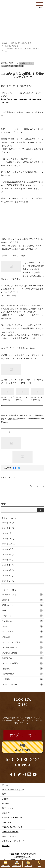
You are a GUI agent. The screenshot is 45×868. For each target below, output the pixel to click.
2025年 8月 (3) (8, 554)
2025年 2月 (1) (8, 576)
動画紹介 (6, 846)
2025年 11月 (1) (9, 544)
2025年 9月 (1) (8, 549)
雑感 (22, 610)
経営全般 (22, 600)
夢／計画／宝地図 (22, 653)
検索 (3, 504)
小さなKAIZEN (22, 674)
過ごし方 (6, 813)
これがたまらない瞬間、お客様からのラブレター (22, 75)
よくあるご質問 (23, 747)
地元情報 (22, 669)
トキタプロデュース (22, 684)
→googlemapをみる (22, 857)
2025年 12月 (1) (9, 539)
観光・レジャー (9, 808)
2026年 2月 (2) (8, 528)
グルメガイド (22, 632)
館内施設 (6, 803)
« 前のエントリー (8, 477)
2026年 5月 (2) (8, 523)
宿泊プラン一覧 (20, 735)
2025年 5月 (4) (8, 565)
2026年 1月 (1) (8, 533)
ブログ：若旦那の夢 (10, 832)
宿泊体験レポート (22, 621)
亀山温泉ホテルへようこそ (13, 790)
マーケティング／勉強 (22, 642)
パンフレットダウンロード (13, 841)
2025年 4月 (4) (8, 570)
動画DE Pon (22, 658)
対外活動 (22, 679)
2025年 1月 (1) (8, 581)
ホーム (5, 785)
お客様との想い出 (12, 46)
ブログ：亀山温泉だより (12, 827)
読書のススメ (22, 605)
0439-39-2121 (26, 760)
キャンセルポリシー (10, 836)
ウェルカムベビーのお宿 (12, 818)
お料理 (5, 799)
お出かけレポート (22, 626)
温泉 (4, 794)
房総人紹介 (22, 637)
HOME (5, 43)
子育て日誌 (22, 616)
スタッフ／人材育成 (22, 663)
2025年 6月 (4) (8, 560)
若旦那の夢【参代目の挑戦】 (22, 43)
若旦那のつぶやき (22, 595)
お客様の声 (7, 822)
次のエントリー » (37, 486)
